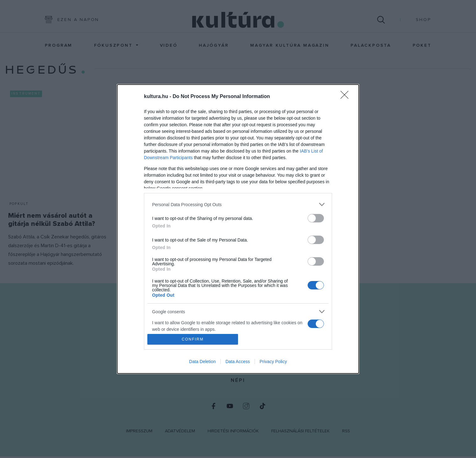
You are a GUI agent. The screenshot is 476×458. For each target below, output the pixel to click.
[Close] (346, 97)
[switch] (316, 218)
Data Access (238, 362)
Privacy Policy (273, 362)
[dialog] (238, 229)
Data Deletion (202, 362)
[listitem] (238, 204)
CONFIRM (193, 339)
